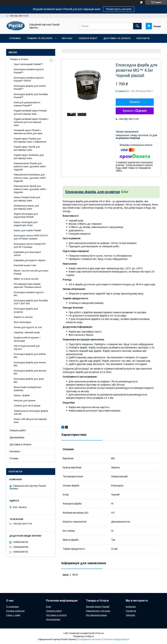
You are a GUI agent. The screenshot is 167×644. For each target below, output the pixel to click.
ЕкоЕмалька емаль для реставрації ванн (26, 207)
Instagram (131, 607)
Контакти (143, 38)
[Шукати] (137, 26)
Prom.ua (100, 633)
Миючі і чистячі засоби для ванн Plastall (31, 272)
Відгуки (14, 47)
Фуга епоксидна (22, 322)
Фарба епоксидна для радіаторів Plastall (26, 215)
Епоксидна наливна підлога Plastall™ (29, 71)
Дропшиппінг (34, 47)
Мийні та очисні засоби (26, 279)
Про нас (67, 38)
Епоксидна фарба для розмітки (93, 192)
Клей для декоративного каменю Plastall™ (27, 104)
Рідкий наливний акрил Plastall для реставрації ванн (30, 112)
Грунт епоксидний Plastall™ (28, 64)
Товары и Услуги (19, 59)
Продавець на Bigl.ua (83, 636)
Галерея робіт (88, 38)
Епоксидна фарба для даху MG (29, 380)
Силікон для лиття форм (27, 406)
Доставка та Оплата (117, 38)
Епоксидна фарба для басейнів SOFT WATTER (31, 302)
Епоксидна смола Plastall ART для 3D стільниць (30, 245)
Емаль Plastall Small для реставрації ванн (27, 199)
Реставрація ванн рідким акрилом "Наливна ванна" (28, 285)
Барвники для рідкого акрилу (30, 260)
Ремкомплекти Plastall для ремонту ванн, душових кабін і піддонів (30, 166)
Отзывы (14, 458)
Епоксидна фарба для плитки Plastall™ (30, 87)
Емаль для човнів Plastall (27, 230)
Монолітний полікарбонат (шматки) (28, 389)
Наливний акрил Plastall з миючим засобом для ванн (28, 132)
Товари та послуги (39, 38)
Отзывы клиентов (15, 611)
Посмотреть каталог (119, 9)
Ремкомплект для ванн (98, 611)
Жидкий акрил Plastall (98, 607)
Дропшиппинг (17, 437)
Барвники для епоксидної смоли (28, 254)
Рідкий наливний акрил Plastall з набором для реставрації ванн (31, 122)
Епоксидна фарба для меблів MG (30, 356)
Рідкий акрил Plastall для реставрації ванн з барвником (30, 140)
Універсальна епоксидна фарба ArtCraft (31, 412)
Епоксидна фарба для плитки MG (30, 364)
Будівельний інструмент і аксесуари (27, 339)
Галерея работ (18, 430)
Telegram (130, 615)
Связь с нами (13, 615)
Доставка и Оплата (20, 444)
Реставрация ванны (96, 615)
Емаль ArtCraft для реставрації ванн (30, 421)
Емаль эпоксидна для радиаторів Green (26, 224)
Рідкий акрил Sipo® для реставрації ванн (27, 148)
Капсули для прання (25, 400)
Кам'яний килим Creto (25, 265)
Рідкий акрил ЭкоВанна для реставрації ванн (29, 157)
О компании (12, 607)
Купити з (135, 111)
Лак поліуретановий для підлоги (27, 347)
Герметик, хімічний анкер (27, 332)
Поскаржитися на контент (90, 639)
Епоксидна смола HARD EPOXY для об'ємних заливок (31, 237)
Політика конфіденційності (116, 639)
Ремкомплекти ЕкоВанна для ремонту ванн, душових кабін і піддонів (30, 178)
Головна (15, 38)
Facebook (131, 611)
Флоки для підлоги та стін (28, 327)
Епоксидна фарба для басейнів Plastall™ (31, 96)
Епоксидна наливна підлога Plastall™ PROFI (29, 79)
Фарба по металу (23, 317)
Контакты (15, 451)
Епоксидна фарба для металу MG (30, 372)
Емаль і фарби (22, 395)
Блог (49, 607)
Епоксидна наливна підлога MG (29, 294)
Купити (135, 102)
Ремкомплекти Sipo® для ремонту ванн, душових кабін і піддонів (30, 189)
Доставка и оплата (56, 615)
